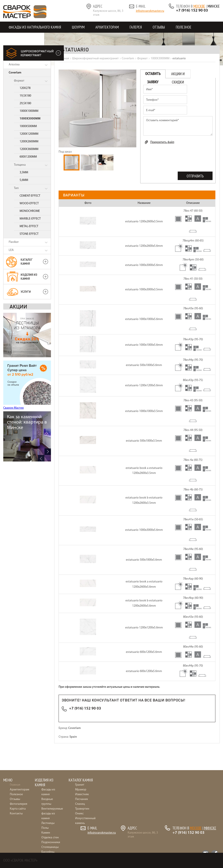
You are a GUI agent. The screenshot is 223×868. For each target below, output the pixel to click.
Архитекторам (107, 27)
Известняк (82, 794)
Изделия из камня (29, 277)
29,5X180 (25, 103)
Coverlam (15, 73)
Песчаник (82, 799)
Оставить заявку (153, 75)
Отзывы (159, 27)
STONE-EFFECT (29, 234)
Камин (46, 833)
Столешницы (50, 847)
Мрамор (81, 790)
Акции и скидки (178, 75)
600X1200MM (28, 157)
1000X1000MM (29, 111)
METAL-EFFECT (29, 226)
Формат (19, 81)
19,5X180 (25, 96)
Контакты (17, 38)
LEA (11, 250)
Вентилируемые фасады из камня (52, 814)
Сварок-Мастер (14, 408)
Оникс (79, 814)
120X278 (25, 88)
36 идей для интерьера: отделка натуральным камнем (28, 425)
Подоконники (51, 842)
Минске (214, 6)
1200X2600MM (29, 142)
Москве (199, 6)
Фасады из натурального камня (35, 27)
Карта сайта (18, 809)
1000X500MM (28, 126)
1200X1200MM (29, 134)
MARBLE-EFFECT (30, 219)
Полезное (184, 27)
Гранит (80, 785)
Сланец (80, 804)
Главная (15, 785)
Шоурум (78, 27)
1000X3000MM (30, 119)
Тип (16, 188)
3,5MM (24, 173)
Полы (45, 828)
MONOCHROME (30, 211)
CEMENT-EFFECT (30, 196)
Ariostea (14, 65)
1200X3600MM (29, 149)
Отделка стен (50, 838)
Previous (41, 458)
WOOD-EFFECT (29, 203)
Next (48, 452)
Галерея (136, 27)
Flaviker (14, 242)
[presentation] (176, 157)
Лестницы (48, 823)
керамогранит (37, 53)
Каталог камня (27, 261)
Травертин (82, 809)
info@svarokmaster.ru (150, 11)
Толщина (20, 165)
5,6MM (24, 180)
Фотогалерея (19, 804)
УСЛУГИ (26, 292)
